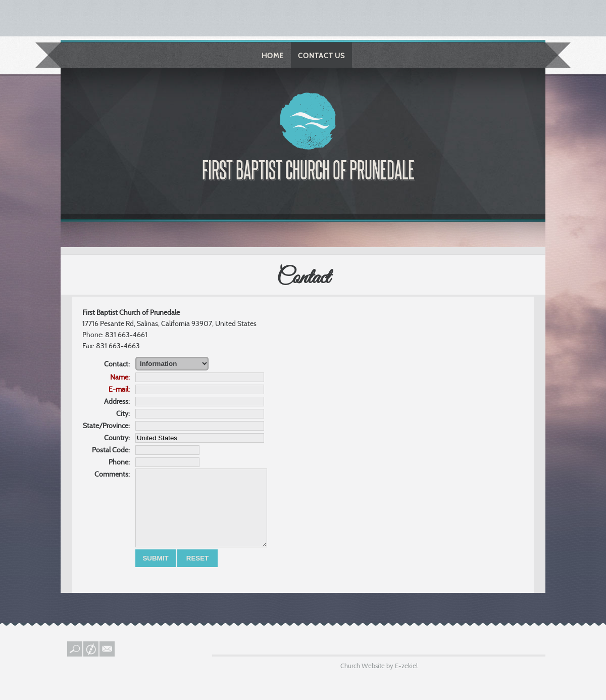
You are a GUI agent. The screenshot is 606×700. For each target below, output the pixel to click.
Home (273, 56)
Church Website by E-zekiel (379, 681)
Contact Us (321, 56)
